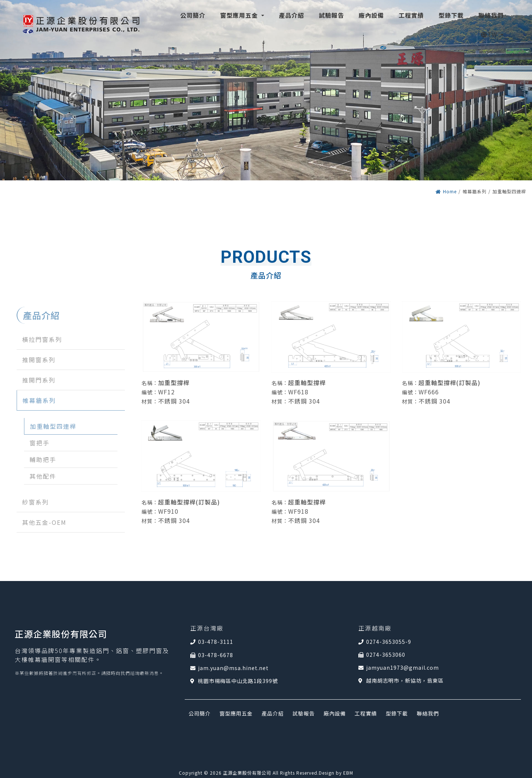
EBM (348, 773)
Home (446, 191)
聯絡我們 (428, 713)
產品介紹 (273, 713)
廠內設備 (335, 713)
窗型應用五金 (236, 713)
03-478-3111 (216, 642)
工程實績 (366, 713)
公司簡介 (199, 713)
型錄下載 (397, 713)
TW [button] (490, 35)
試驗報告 (304, 713)
